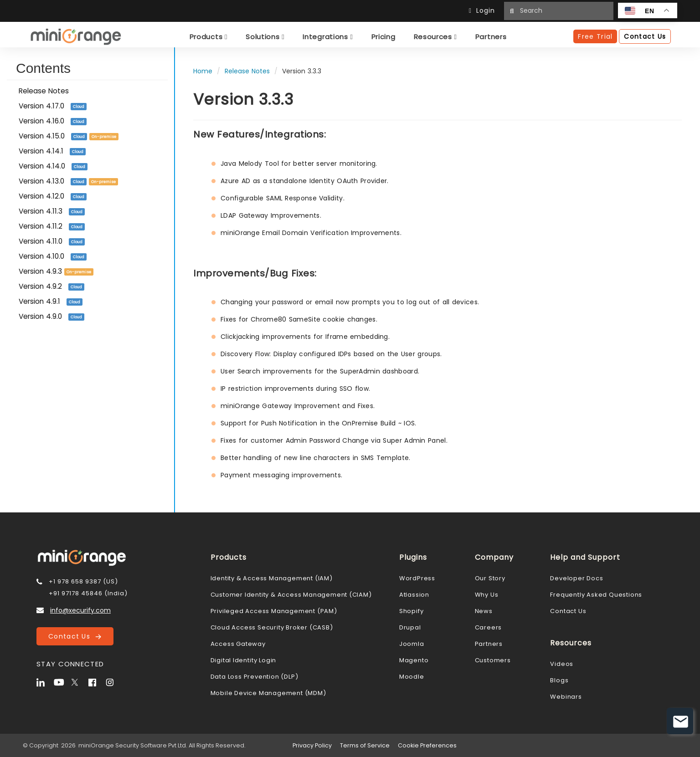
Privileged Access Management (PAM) (274, 611)
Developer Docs (576, 578)
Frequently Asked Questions (596, 595)
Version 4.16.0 (53, 121)
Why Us (487, 595)
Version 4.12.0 (53, 196)
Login (484, 10)
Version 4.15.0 (69, 136)
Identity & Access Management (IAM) (272, 578)
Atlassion (414, 595)
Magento (414, 660)
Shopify (412, 611)
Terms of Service (365, 745)
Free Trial (595, 36)
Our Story (490, 578)
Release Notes (44, 91)
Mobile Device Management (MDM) (268, 693)
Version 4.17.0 (53, 106)
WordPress (417, 578)
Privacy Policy (312, 745)
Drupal (410, 627)
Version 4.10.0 (53, 256)
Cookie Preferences (427, 745)
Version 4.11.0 (52, 241)
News (484, 611)
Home (203, 71)
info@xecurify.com (80, 610)
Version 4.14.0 (53, 166)
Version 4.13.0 (68, 181)
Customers (493, 660)
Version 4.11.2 (52, 226)
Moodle (412, 677)
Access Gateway (238, 644)
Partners (489, 644)
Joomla (412, 644)
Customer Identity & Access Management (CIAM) (291, 595)
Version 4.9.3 (56, 271)
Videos (562, 664)
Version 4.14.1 (52, 151)
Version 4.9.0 (51, 316)
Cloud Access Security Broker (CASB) (272, 627)
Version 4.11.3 (52, 211)
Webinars (566, 697)
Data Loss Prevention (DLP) (255, 677)
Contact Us (75, 636)
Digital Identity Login (244, 660)
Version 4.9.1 (51, 301)
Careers (489, 627)
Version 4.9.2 (51, 286)
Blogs (559, 680)
